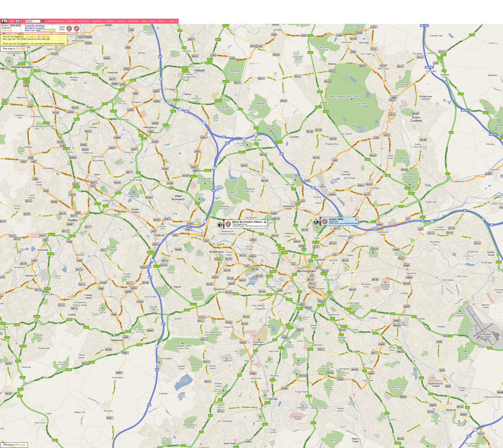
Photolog (110, 21)
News (153, 21)
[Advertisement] (75, 9)
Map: (12, 21)
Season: (11, 26)
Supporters (97, 21)
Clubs (70, 21)
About (161, 21)
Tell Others (134, 21)
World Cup (84, 21)
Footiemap (7, 30)
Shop (144, 21)
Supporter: (7, 28)
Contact (121, 21)
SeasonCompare (56, 21)
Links (172, 21)
